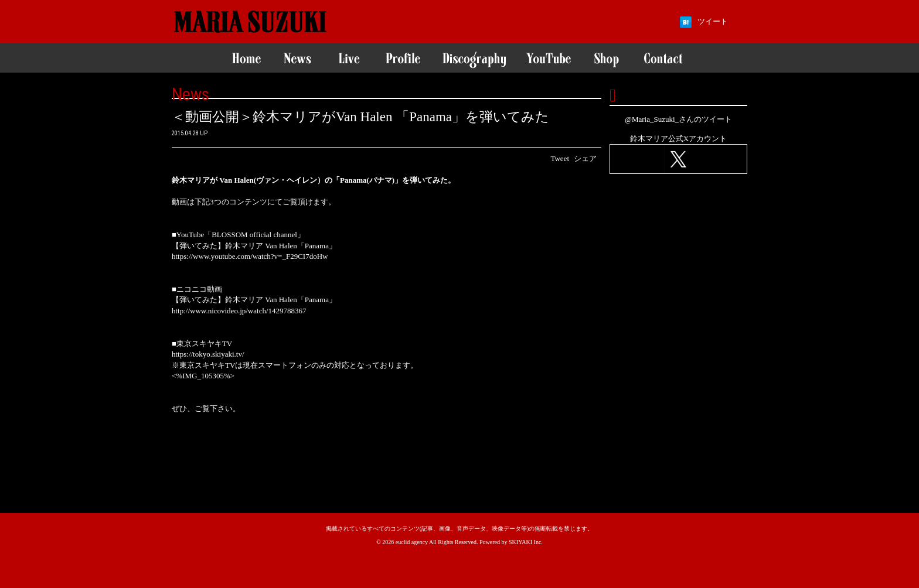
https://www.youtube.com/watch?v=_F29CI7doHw (250, 256)
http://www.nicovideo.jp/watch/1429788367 (239, 311)
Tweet (560, 158)
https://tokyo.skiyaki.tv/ (208, 354)
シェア (585, 158)
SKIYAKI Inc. (526, 542)
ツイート (713, 21)
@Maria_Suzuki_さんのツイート (678, 119)
